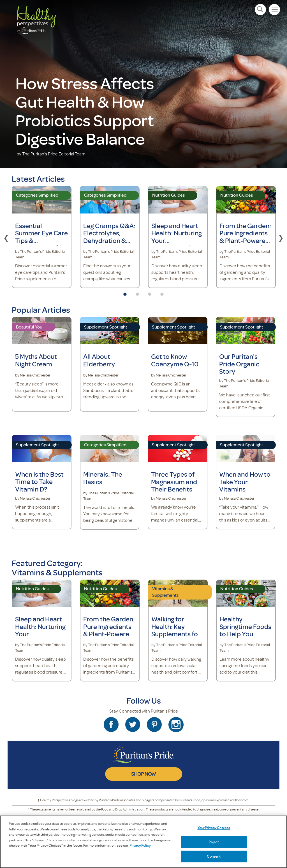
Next (281, 237)
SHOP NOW (143, 774)
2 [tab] (137, 292)
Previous (6, 237)
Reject (214, 842)
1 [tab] (125, 292)
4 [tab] (162, 292)
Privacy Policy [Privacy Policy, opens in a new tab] (140, 845)
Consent (214, 856)
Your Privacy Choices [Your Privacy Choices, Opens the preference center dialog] (214, 828)
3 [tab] (150, 292)
